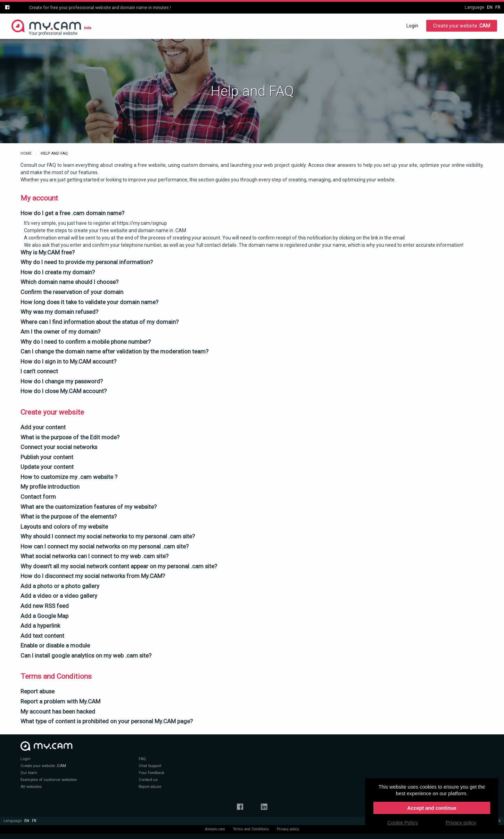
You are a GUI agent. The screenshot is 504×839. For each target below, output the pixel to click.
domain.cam (215, 829)
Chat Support (150, 766)
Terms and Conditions (251, 829)
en (490, 7)
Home (26, 153)
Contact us (148, 780)
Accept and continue (432, 808)
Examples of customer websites (49, 780)
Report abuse (150, 787)
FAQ (142, 759)
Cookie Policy (402, 823)
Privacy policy (288, 829)
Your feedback (151, 773)
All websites (31, 787)
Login (412, 26)
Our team (29, 773)
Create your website (462, 26)
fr (498, 7)
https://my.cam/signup (142, 223)
